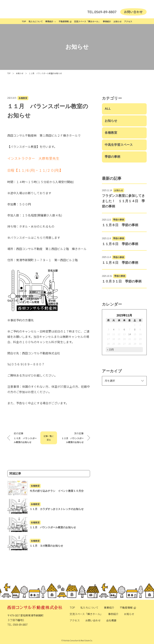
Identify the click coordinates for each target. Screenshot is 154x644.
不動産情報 (64, 21)
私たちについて (36, 21)
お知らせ (118, 21)
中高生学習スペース (119, 145)
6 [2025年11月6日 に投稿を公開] (124, 329)
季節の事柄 (112, 157)
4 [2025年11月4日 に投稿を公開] (114, 329)
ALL (108, 109)
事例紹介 (107, 21)
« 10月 (110, 349)
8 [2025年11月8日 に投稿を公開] (135, 329)
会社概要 (111, 620)
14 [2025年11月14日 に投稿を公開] (130, 334)
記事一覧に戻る (49, 438)
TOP (24, 21)
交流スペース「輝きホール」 (87, 21)
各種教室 (23, 98)
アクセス (128, 21)
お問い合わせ (93, 620)
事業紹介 (49, 21)
